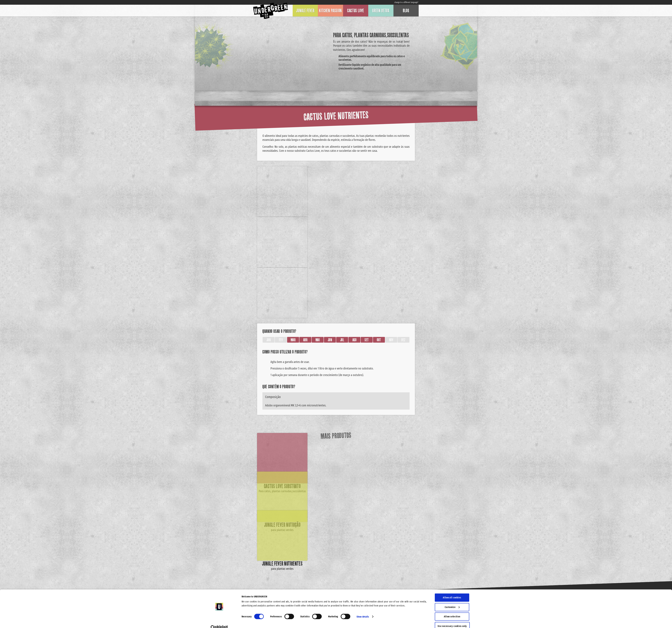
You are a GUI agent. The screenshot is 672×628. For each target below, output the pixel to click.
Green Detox (381, 11)
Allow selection (452, 610)
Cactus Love (356, 11)
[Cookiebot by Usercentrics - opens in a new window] (219, 621)
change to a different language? (406, 2)
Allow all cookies (452, 591)
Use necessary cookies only (452, 620)
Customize (452, 601)
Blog (406, 11)
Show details (363, 610)
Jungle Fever (305, 11)
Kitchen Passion (330, 11)
